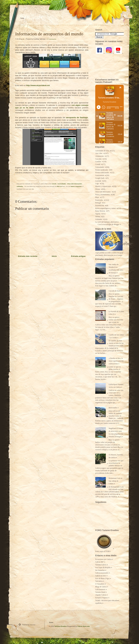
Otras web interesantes (75, 184)
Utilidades (20, 186)
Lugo (97, 184)
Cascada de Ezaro (115, 291)
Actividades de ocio (102, 151)
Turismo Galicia (101, 565)
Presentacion (100, 206)
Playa (97, 197)
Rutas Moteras (100, 211)
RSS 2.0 (59, 186)
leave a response (76, 186)
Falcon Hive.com (84, 626)
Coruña (54, 184)
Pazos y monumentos (103, 195)
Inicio (54, 256)
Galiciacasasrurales (102, 573)
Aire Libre (99, 153)
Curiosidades (62, 184)
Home (22, 18)
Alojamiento (100, 156)
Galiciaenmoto (100, 590)
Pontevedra (99, 200)
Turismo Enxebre (61, 626)
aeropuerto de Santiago (77, 117)
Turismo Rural (100, 592)
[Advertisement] (110, 66)
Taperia (98, 214)
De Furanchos (100, 570)
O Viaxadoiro (100, 584)
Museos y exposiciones (103, 186)
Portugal (98, 203)
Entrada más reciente (28, 256)
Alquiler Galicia (101, 595)
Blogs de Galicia (101, 587)
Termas (98, 217)
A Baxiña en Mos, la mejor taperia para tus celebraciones (116, 361)
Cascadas (99, 159)
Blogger (117, 225)
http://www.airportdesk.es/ (38, 85)
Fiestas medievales (102, 170)
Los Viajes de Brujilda (103, 568)
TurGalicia (99, 581)
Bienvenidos (113, 408)
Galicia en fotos (101, 576)
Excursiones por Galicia (103, 559)
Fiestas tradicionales (102, 173)
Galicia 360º (99, 562)
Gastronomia (100, 175)
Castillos (98, 162)
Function (32, 625)
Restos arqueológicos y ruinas (106, 208)
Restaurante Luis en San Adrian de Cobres (116, 481)
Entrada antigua (78, 256)
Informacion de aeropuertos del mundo (49, 34)
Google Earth (100, 178)
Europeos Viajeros (102, 598)
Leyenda (98, 181)
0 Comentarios (52, 39)
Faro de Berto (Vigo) (102, 579)
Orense (98, 189)
